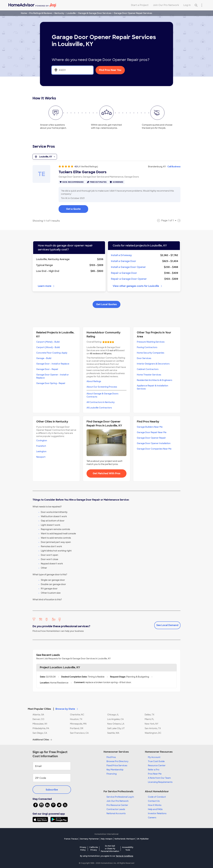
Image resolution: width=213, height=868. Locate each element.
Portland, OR (77, 728)
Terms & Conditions (124, 856)
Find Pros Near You (110, 70)
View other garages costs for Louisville (138, 286)
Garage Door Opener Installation (154, 443)
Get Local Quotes (106, 304)
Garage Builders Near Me (150, 427)
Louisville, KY (45, 157)
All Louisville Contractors (99, 408)
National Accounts (116, 813)
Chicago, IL (113, 715)
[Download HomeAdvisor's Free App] (41, 819)
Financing (112, 774)
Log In (187, 5)
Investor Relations (157, 813)
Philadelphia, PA (41, 728)
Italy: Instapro (107, 839)
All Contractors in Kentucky (101, 402)
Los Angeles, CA (115, 719)
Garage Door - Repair (47, 369)
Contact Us (154, 801)
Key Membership (115, 770)
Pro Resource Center (117, 805)
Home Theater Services (149, 375)
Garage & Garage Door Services (95, 13)
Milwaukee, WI (40, 724)
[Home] (32, 5)
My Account (154, 757)
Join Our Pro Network (166, 5)
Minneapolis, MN (78, 724)
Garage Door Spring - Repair (51, 383)
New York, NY (151, 724)
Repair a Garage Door (124, 273)
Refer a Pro (154, 770)
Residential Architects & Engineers (154, 380)
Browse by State (67, 709)
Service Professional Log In (120, 797)
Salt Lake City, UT (116, 728)
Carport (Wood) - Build (48, 347)
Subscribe (52, 790)
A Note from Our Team (159, 778)
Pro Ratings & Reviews (41, 13)
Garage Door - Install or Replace (53, 364)
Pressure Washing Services (151, 342)
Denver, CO (38, 719)
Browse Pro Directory (117, 761)
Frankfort (41, 446)
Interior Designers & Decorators (153, 364)
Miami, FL (149, 719)
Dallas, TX (149, 715)
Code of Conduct (157, 797)
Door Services (144, 358)
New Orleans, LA (116, 724)
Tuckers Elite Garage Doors (83, 172)
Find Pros (111, 757)
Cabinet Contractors (148, 369)
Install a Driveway (121, 255)
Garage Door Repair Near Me (152, 432)
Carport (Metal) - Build (48, 342)
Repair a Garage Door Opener (129, 279)
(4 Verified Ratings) (88, 167)
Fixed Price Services (117, 765)
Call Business (174, 167)
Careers (152, 818)
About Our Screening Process (102, 387)
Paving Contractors (147, 347)
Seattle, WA (113, 733)
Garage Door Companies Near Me (154, 449)
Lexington (41, 451)
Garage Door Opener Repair (151, 438)
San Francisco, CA (79, 733)
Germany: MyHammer (89, 839)
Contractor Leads (116, 809)
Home (24, 13)
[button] (106, 707)
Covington (42, 441)
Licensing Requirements (160, 782)
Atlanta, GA (38, 715)
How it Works (155, 805)
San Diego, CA (40, 733)
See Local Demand (167, 625)
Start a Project (140, 5)
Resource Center (157, 765)
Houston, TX (76, 719)
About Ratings (94, 381)
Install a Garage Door (124, 261)
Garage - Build (44, 358)
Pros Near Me (155, 774)
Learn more (46, 286)
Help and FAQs (155, 809)
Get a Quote (73, 209)
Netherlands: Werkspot (125, 839)
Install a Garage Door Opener (128, 267)
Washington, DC (153, 733)
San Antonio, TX (153, 728)
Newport (41, 457)
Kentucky (59, 13)
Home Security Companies (151, 353)
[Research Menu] (202, 5)
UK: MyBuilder (143, 839)
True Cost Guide (156, 761)
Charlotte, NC (77, 715)
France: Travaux (71, 839)
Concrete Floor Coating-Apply (52, 353)
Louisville (71, 13)
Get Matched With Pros (107, 473)
